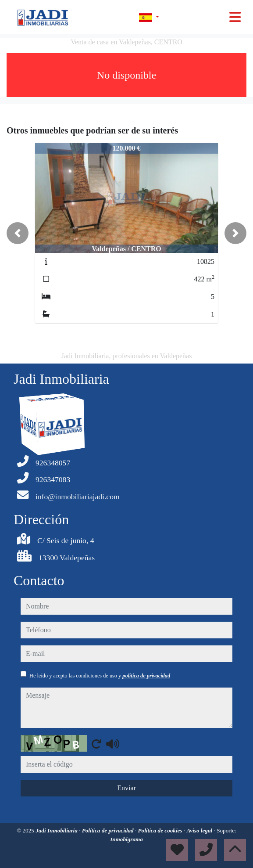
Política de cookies (161, 830)
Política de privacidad (109, 830)
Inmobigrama (126, 839)
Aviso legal (200, 830)
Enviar (126, 788)
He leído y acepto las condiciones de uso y (100, 676)
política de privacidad (146, 676)
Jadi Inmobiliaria (57, 830)
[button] (18, 233)
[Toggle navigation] (235, 17)
